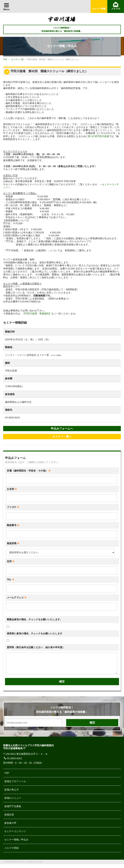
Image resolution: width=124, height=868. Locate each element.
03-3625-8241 (13, 762)
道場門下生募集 (13, 810)
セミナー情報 (99, 9)
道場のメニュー (13, 802)
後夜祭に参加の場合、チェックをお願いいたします (35, 633)
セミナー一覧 (17, 59)
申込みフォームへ (62, 428)
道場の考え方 (11, 794)
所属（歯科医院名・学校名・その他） (29, 471)
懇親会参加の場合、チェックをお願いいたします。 (35, 619)
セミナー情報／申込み (16, 843)
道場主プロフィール (15, 785)
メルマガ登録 (11, 852)
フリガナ (13, 507)
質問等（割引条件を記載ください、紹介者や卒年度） (36, 647)
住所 (11, 561)
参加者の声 (10, 827)
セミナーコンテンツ (15, 835)
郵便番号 (13, 525)
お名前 (12, 489)
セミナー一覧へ (62, 436)
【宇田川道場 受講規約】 (37, 314)
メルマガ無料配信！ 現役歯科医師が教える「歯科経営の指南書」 (62, 29)
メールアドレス (17, 598)
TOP (5, 59)
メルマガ (116, 9)
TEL (11, 579)
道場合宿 (9, 819)
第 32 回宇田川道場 (99, 136)
